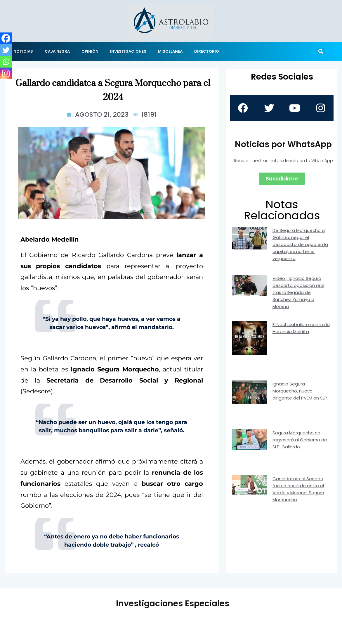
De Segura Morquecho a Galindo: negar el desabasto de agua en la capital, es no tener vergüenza (300, 244)
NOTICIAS (23, 51)
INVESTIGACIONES (128, 51)
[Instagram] (6, 73)
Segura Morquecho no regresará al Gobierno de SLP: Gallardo (300, 440)
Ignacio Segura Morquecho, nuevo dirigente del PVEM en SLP (300, 391)
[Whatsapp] (6, 62)
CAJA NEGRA (57, 51)
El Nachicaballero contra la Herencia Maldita (301, 328)
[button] (321, 51)
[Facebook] (6, 38)
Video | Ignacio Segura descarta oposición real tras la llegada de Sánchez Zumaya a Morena (298, 292)
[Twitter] (6, 50)
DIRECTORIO (207, 51)
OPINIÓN (90, 51)
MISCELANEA (170, 51)
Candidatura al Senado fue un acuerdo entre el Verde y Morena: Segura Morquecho (298, 489)
